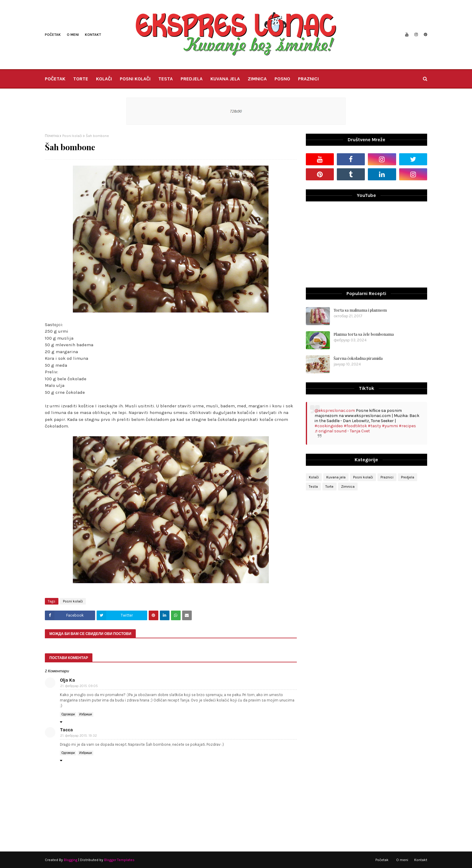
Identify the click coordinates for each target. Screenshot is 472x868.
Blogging (71, 860)
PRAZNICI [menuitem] (308, 79)
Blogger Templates (119, 860)
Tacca (66, 730)
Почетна (52, 136)
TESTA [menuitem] (166, 79)
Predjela (408, 477)
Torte (329, 487)
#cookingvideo (329, 426)
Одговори (68, 714)
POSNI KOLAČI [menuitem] (135, 79)
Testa (313, 487)
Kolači (314, 477)
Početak (53, 35)
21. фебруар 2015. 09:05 (79, 686)
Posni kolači (72, 136)
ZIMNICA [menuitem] (257, 79)
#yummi (390, 426)
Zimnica (348, 487)
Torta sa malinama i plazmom (360, 310)
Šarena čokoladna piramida (358, 358)
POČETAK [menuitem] (55, 79)
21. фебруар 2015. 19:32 (79, 736)
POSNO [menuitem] (282, 79)
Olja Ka (67, 680)
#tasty (374, 426)
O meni (73, 35)
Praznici (387, 477)
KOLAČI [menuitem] (104, 79)
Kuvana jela (336, 477)
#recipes (407, 426)
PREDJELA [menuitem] (192, 79)
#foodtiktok (355, 426)
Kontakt (93, 35)
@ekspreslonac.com (335, 411)
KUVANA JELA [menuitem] (225, 79)
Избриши (85, 714)
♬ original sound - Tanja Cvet (342, 431)
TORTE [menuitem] (81, 79)
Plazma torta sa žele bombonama (364, 334)
